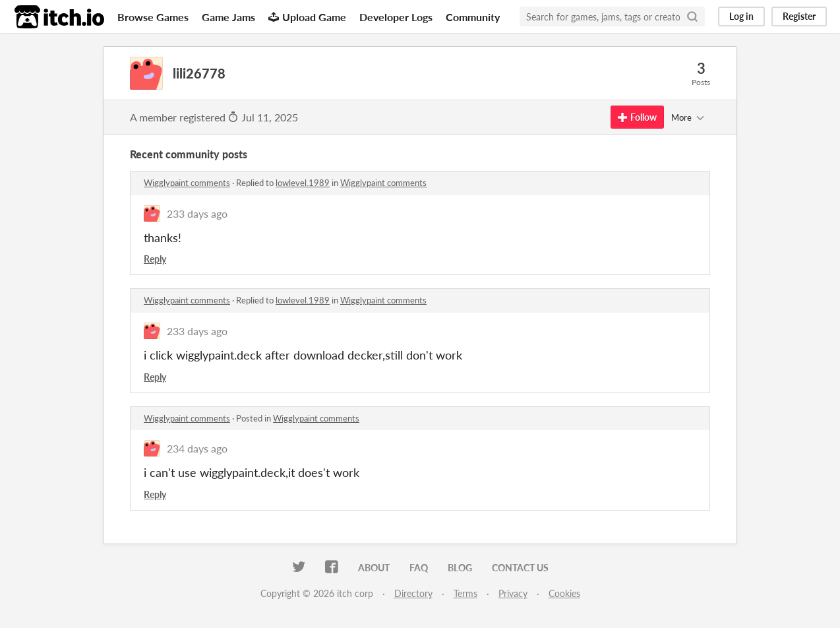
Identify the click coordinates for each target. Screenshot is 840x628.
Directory (413, 593)
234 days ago (197, 448)
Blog (460, 568)
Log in (741, 16)
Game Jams (228, 17)
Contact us (520, 568)
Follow (637, 117)
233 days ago (197, 213)
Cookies (564, 593)
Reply (155, 259)
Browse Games (153, 17)
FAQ (419, 568)
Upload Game (307, 17)
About (374, 568)
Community (473, 17)
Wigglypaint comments (187, 183)
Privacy (513, 593)
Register (799, 16)
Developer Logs (396, 17)
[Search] (692, 16)
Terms (465, 593)
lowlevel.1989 (303, 183)
